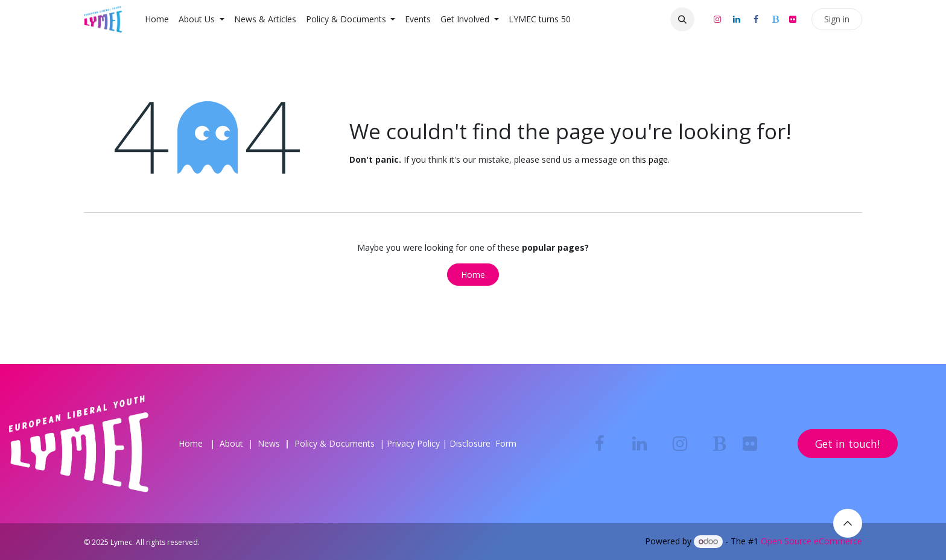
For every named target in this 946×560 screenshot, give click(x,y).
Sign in (837, 19)
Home (473, 275)
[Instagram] (717, 19)
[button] (682, 19)
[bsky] (775, 19)
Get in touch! (847, 444)
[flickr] (793, 19)
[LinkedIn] (737, 19)
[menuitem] (157, 19)
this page (650, 159)
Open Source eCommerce (811, 541)
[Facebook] (756, 19)
